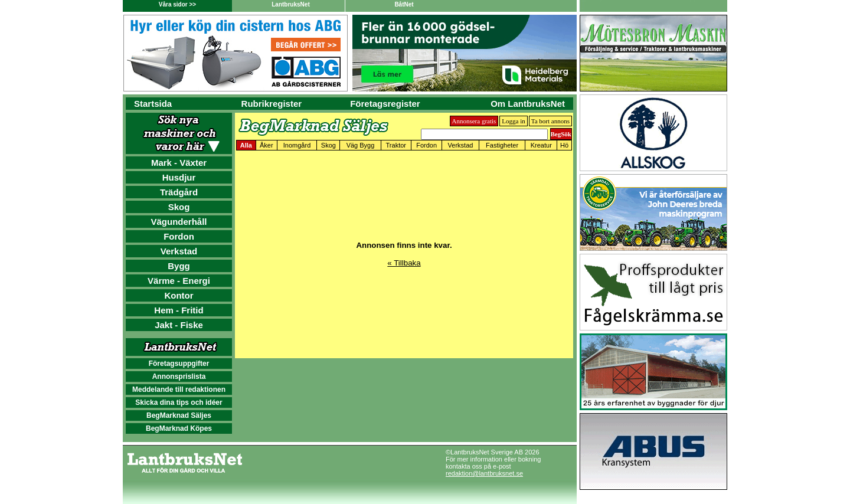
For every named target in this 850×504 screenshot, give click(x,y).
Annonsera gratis (474, 121)
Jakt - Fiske (179, 325)
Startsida (153, 104)
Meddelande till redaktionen (179, 390)
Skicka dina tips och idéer (179, 402)
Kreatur (541, 145)
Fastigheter (502, 145)
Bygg (179, 266)
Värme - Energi (179, 281)
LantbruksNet (290, 4)
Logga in (513, 121)
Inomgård (297, 145)
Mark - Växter (179, 163)
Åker (267, 145)
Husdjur (179, 177)
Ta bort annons (550, 121)
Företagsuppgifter (179, 364)
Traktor (396, 145)
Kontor (179, 295)
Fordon (179, 236)
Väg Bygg (361, 145)
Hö (564, 145)
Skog (179, 207)
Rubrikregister (272, 104)
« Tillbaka (404, 263)
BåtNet (404, 4)
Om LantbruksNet (528, 104)
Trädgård (179, 192)
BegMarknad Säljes (179, 415)
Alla (246, 145)
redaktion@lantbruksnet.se (484, 473)
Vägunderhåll (179, 222)
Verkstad (179, 251)
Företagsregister (385, 104)
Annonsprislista (179, 377)
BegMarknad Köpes (179, 428)
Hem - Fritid (179, 310)
